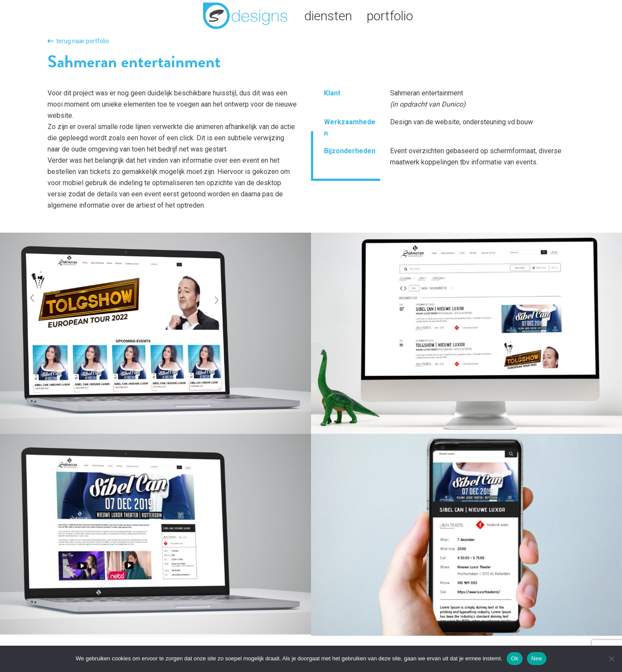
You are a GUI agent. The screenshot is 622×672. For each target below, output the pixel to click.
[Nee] (611, 659)
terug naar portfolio (78, 41)
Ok (515, 658)
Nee (537, 658)
